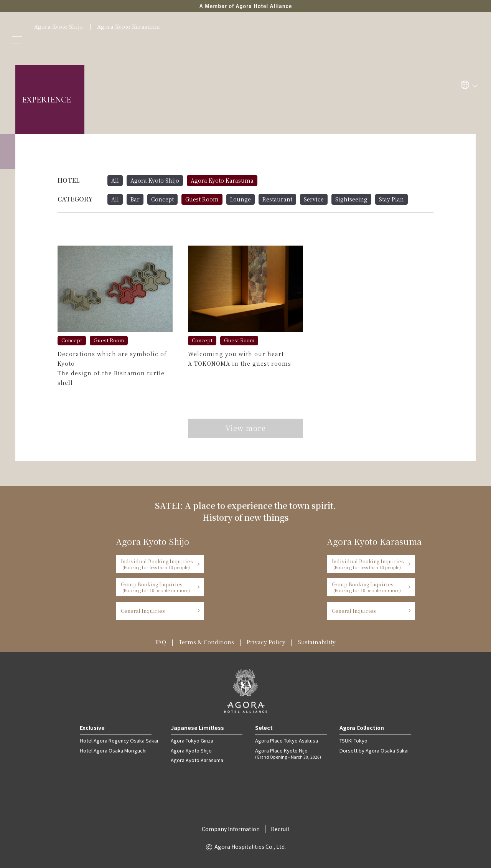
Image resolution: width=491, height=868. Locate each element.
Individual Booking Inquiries (157, 564)
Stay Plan (391, 199)
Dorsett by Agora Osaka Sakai (374, 750)
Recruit (280, 829)
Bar (135, 199)
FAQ (161, 642)
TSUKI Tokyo (353, 740)
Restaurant (277, 199)
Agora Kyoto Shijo (58, 26)
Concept (162, 199)
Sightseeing (351, 199)
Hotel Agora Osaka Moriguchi (113, 750)
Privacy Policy (266, 642)
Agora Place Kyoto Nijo (291, 753)
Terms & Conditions (206, 642)
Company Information (231, 829)
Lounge (241, 199)
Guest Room (202, 199)
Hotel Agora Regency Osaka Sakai (119, 740)
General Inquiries (143, 611)
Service (314, 199)
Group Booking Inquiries (157, 587)
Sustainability (317, 642)
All (115, 180)
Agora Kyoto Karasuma (129, 26)
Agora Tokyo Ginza (192, 740)
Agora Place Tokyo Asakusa (287, 740)
